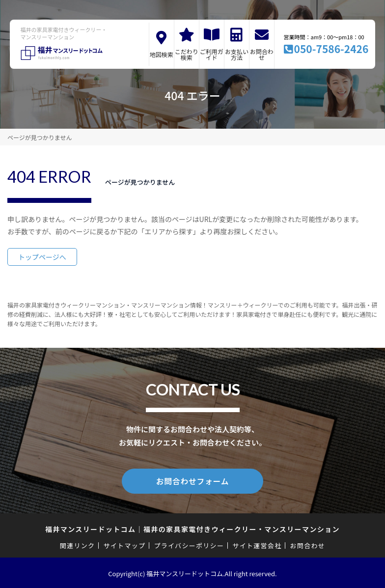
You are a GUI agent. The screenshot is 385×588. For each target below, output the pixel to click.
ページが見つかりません (40, 137)
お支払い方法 (237, 54)
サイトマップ (125, 544)
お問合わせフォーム (192, 480)
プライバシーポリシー (189, 544)
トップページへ (42, 257)
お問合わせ (262, 54)
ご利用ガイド (212, 54)
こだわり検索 (187, 54)
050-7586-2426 (331, 49)
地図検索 (162, 54)
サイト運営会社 (257, 544)
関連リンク (78, 544)
